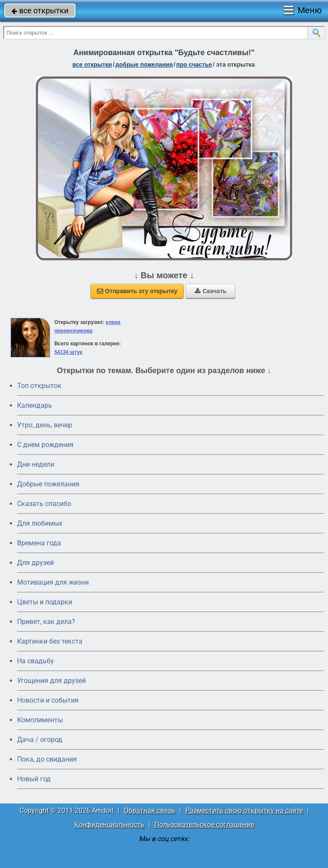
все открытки (40, 10)
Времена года (39, 543)
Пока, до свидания (47, 759)
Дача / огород (40, 740)
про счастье (194, 65)
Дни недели (36, 464)
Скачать (211, 291)
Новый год (34, 779)
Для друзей (35, 563)
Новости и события (48, 700)
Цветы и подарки (45, 602)
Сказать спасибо (44, 504)
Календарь (35, 405)
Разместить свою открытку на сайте (244, 811)
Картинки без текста (50, 641)
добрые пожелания (144, 65)
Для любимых (40, 523)
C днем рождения (45, 445)
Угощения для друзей (51, 681)
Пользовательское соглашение (204, 825)
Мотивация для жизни (53, 582)
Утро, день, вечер (45, 425)
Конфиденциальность (109, 825)
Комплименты (40, 720)
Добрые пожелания (48, 484)
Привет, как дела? (46, 622)
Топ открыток (39, 386)
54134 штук (68, 352)
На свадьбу (35, 661)
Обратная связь (149, 811)
